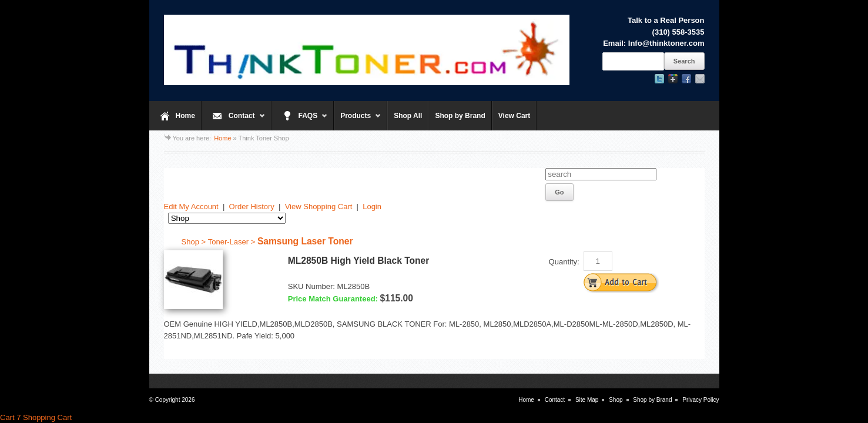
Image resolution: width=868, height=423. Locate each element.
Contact (234, 121)
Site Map (587, 400)
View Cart (514, 116)
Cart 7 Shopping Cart (36, 417)
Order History (252, 207)
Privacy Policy (701, 400)
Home (185, 116)
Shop (616, 400)
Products (358, 121)
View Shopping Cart (319, 207)
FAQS (300, 121)
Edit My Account (191, 207)
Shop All (408, 116)
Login (372, 207)
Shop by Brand (460, 116)
